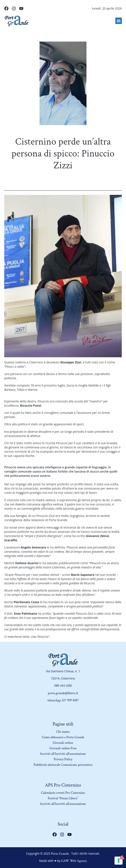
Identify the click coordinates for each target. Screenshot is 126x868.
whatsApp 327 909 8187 (63, 700)
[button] (119, 21)
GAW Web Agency (74, 861)
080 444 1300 (63, 686)
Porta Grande (60, 854)
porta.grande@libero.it (63, 693)
